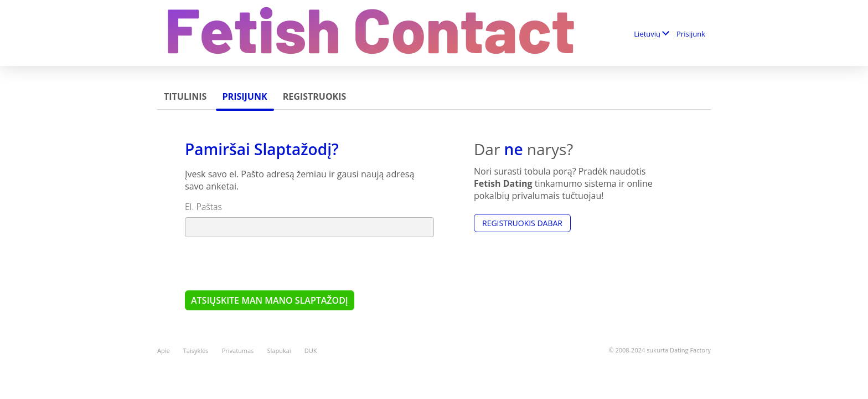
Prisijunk (691, 34)
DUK (311, 351)
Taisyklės (196, 351)
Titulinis (185, 96)
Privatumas (238, 351)
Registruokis (315, 96)
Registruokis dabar (522, 223)
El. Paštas (203, 207)
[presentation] (269, 263)
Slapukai (279, 351)
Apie (164, 351)
